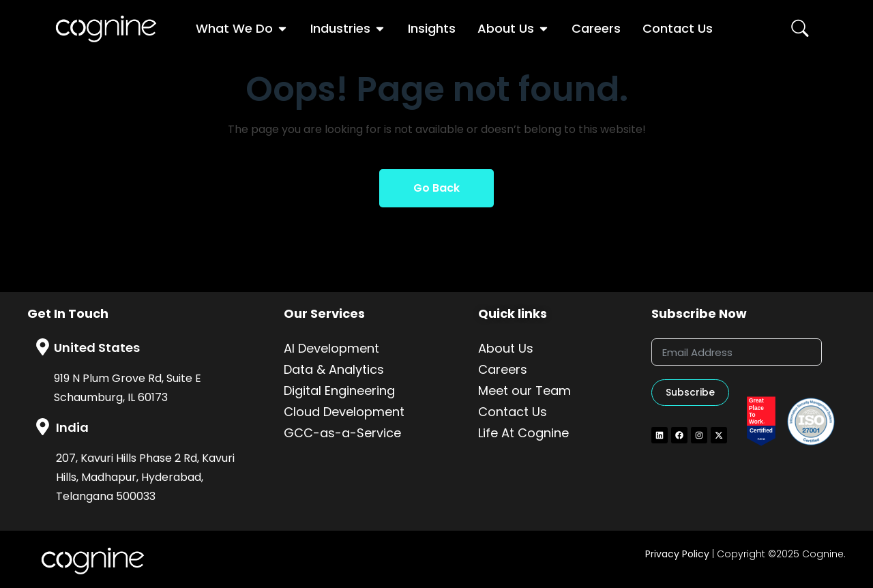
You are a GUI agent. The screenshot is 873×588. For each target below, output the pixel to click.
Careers (503, 369)
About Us (506, 348)
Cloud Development (344, 412)
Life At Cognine (523, 433)
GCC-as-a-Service (342, 433)
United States (97, 348)
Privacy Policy (677, 554)
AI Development (331, 348)
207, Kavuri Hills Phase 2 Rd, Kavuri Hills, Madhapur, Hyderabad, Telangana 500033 (145, 477)
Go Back (436, 188)
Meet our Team (524, 391)
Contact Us (513, 412)
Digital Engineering (339, 391)
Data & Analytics (334, 369)
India (72, 427)
